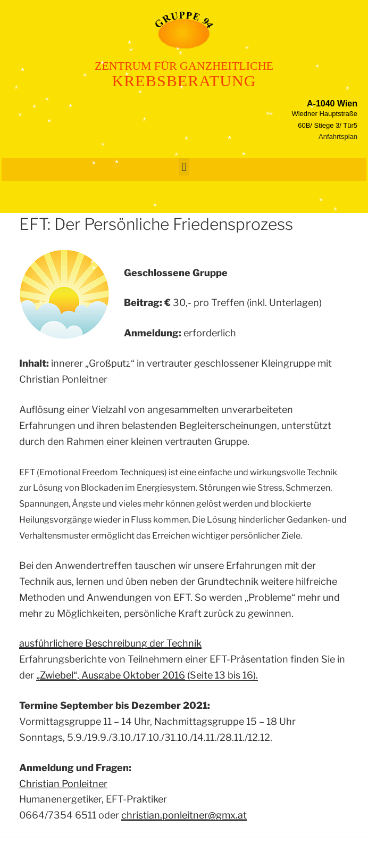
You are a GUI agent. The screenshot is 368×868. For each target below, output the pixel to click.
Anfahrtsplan (338, 137)
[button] (184, 167)
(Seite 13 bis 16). (147, 675)
